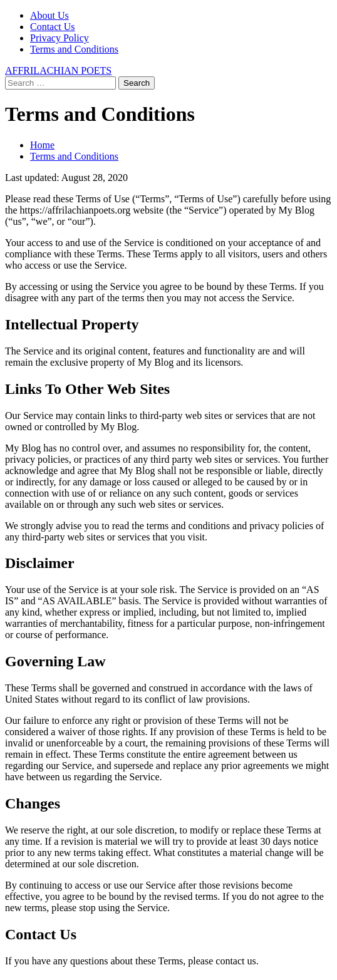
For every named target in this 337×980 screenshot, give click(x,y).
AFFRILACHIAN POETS (58, 70)
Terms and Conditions (74, 49)
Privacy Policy (60, 38)
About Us (49, 15)
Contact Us (53, 27)
